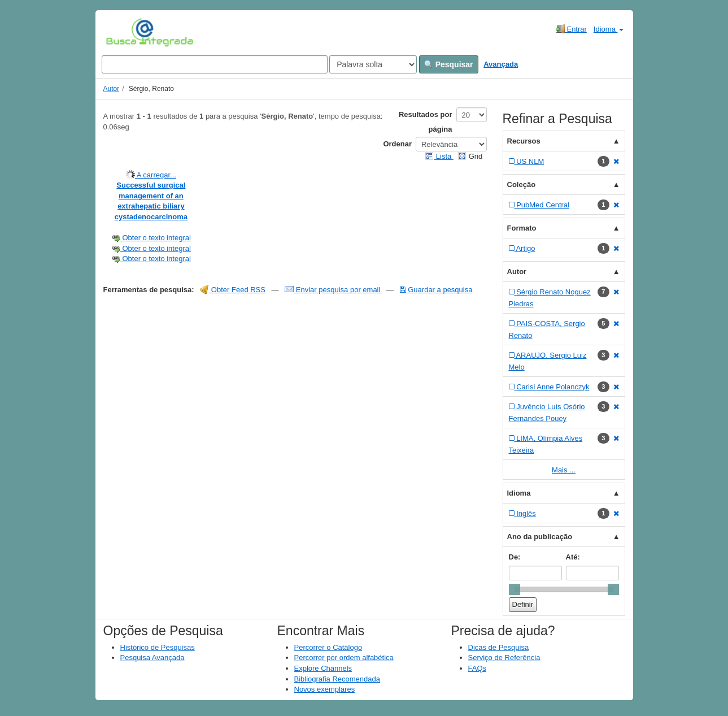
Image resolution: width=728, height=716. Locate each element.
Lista (439, 156)
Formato (522, 228)
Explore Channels (323, 668)
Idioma (609, 29)
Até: (573, 557)
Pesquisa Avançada (152, 658)
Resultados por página (426, 122)
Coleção (522, 185)
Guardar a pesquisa (436, 290)
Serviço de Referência (504, 658)
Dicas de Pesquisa (499, 647)
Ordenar (397, 144)
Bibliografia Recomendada (337, 679)
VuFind (123, 32)
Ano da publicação (540, 537)
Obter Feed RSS (233, 290)
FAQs (478, 668)
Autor (112, 89)
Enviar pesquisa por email (334, 290)
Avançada (501, 64)
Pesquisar (449, 64)
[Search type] (373, 64)
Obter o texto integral (151, 238)
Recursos (524, 141)
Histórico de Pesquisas (158, 647)
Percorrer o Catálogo (328, 647)
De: (515, 557)
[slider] (515, 589)
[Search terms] (215, 64)
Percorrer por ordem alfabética (344, 658)
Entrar (571, 29)
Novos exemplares (325, 689)
